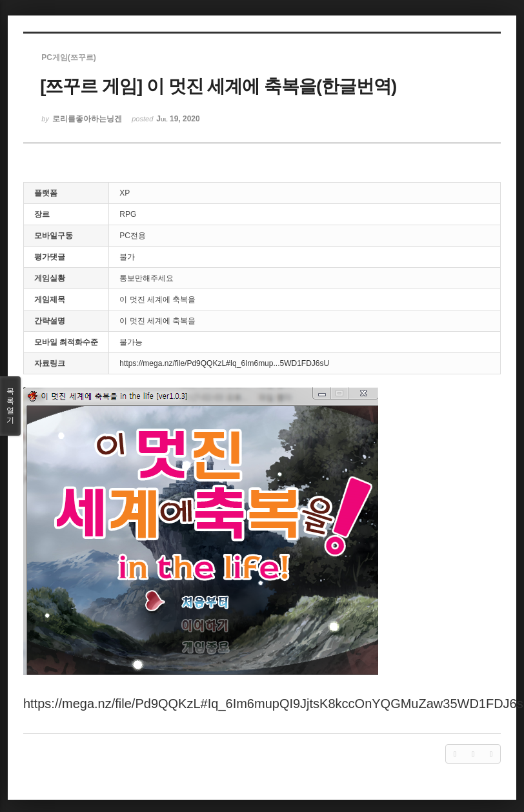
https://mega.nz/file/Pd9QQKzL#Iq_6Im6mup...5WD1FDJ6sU (224, 363)
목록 (10, 406)
